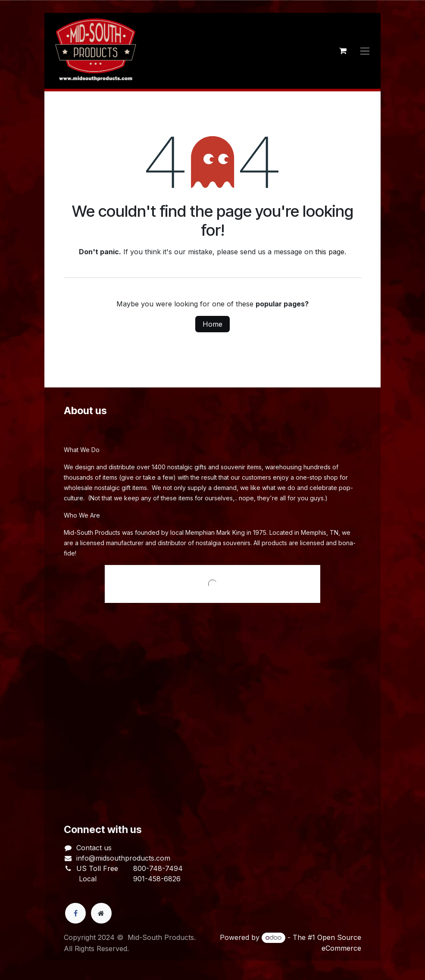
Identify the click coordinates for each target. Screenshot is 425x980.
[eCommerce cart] (343, 51)
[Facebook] (75, 913)
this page (330, 252)
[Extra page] (101, 913)
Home (212, 324)
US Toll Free (97, 868)
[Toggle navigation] (365, 51)
